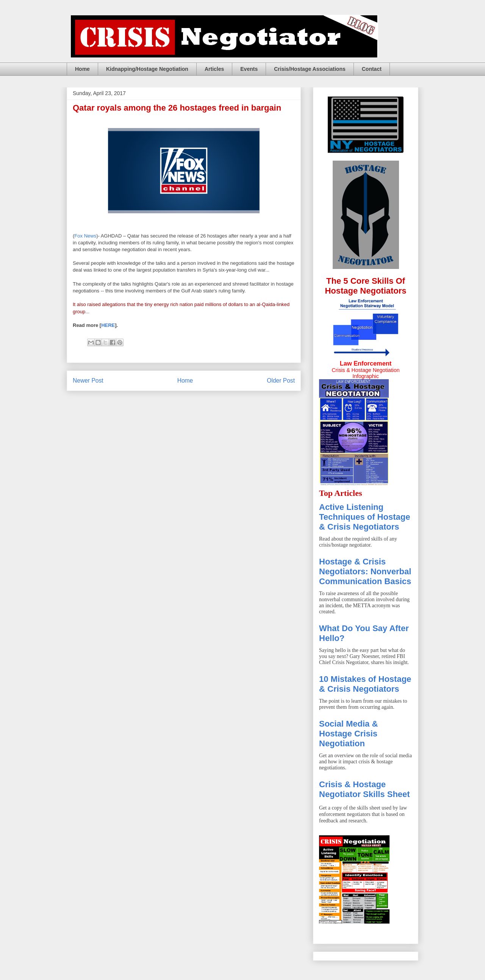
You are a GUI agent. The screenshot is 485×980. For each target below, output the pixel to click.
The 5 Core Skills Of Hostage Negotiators (365, 286)
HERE (108, 325)
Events (249, 69)
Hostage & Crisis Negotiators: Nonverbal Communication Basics (365, 571)
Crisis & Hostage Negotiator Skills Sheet (365, 789)
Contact (372, 69)
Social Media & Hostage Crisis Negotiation (348, 734)
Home (82, 69)
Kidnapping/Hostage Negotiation (147, 69)
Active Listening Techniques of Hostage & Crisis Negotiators (365, 517)
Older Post (281, 381)
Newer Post (88, 381)
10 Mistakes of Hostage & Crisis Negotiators (365, 684)
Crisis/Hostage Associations (310, 69)
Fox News (85, 236)
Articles (214, 69)
